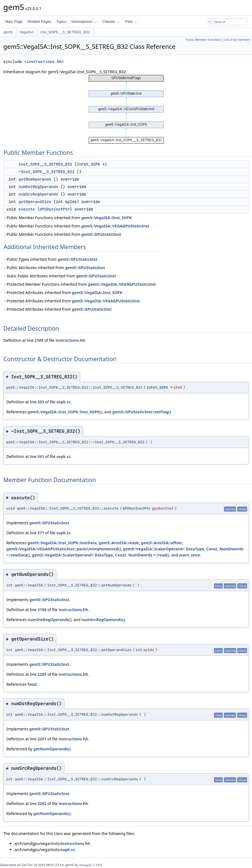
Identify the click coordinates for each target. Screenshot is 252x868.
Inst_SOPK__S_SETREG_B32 (65, 32)
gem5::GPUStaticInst (101, 234)
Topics (61, 21)
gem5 (8, 32)
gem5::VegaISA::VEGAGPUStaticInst (115, 226)
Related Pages (39, 21)
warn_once (189, 555)
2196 (42, 610)
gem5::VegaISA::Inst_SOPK (106, 218)
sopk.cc (63, 402)
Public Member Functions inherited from (68, 218)
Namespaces (84, 21)
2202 (42, 804)
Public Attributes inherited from (54, 268)
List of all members (237, 40)
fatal (32, 684)
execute (27, 209)
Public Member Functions (203, 40)
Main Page (14, 21)
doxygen (86, 865)
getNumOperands (35, 179)
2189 (39, 340)
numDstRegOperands (38, 187)
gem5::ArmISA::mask (119, 543)
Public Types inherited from (50, 259)
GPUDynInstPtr (55, 209)
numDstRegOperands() (49, 620)
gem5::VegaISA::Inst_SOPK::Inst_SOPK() (65, 412)
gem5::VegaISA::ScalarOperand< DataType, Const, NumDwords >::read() (100, 555)
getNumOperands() (52, 749)
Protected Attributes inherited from (63, 293)
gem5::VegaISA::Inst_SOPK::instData (62, 543)
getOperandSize (35, 202)
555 (41, 402)
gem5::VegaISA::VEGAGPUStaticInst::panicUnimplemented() (64, 549)
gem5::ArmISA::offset (161, 543)
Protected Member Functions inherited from (80, 284)
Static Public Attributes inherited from (60, 276)
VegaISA (27, 32)
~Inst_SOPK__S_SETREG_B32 (47, 172)
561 (41, 456)
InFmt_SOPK (88, 164)
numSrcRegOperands (38, 194)
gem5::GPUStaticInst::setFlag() (142, 412)
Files (131, 21)
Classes (111, 21)
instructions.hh (44, 62)
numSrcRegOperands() (103, 620)
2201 (42, 739)
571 (41, 533)
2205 (42, 674)
